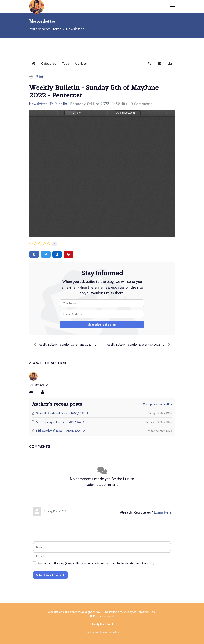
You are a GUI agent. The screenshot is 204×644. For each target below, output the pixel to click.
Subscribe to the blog (102, 325)
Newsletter (38, 104)
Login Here (163, 512)
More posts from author (158, 404)
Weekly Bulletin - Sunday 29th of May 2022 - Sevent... (140, 345)
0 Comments (141, 104)
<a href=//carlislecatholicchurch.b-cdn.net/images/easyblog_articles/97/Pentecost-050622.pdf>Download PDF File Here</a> (102, 173)
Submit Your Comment (50, 575)
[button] (150, 64)
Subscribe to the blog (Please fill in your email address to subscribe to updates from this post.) (96, 563)
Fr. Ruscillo (58, 104)
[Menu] (172, 6)
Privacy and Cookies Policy (102, 632)
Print (40, 77)
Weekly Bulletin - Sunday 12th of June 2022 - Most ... (68, 345)
